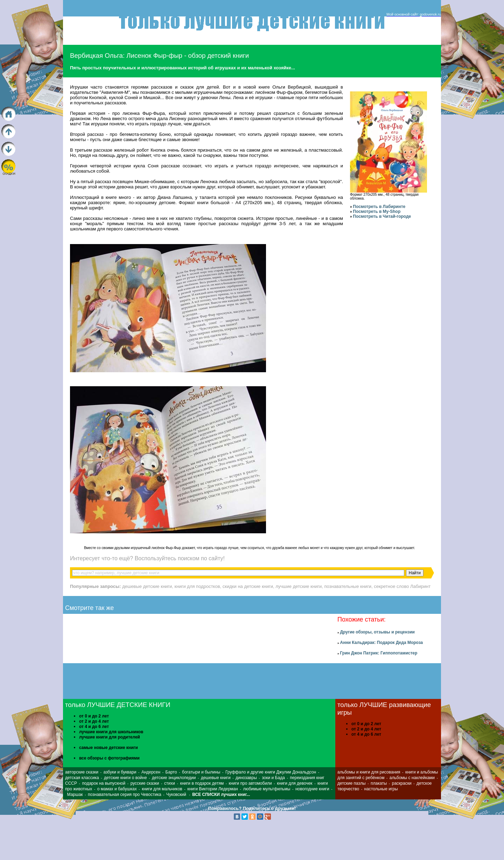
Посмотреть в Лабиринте (379, 207)
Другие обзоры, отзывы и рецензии (377, 632)
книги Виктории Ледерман (213, 789)
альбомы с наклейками (412, 778)
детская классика (82, 778)
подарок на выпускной (104, 783)
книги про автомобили (250, 783)
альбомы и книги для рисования (369, 772)
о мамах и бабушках (117, 789)
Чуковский (176, 795)
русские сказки (145, 783)
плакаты (379, 783)
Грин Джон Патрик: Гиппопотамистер (379, 653)
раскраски (402, 783)
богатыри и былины (201, 772)
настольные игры (381, 789)
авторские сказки (82, 772)
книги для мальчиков (162, 789)
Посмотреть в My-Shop (377, 211)
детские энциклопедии (174, 778)
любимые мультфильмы (267, 789)
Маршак (75, 795)
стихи (170, 783)
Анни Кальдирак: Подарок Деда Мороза (381, 643)
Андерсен (151, 772)
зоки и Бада (273, 778)
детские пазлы (352, 783)
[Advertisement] (482, 789)
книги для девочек (295, 783)
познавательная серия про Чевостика (125, 795)
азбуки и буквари (120, 772)
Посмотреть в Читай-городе (382, 216)
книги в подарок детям (202, 783)
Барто (171, 772)
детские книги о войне (125, 778)
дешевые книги (216, 778)
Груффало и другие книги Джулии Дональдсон (271, 772)
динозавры (246, 778)
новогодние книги (312, 789)
